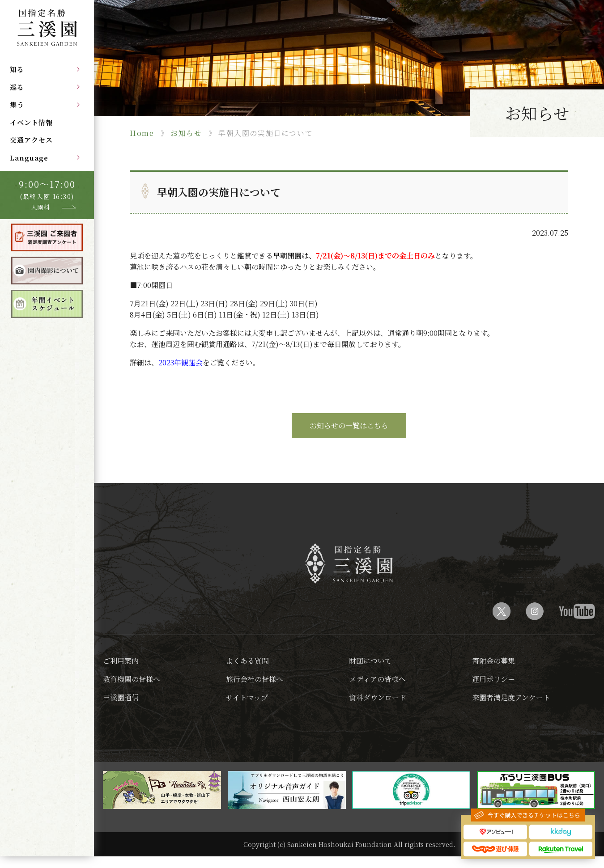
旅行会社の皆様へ (255, 679)
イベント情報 (31, 122)
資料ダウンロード (378, 697)
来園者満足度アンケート (511, 697)
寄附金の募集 (493, 661)
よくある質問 (247, 661)
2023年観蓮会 (181, 362)
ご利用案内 (121, 661)
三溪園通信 (121, 697)
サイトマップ (247, 697)
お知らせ (186, 133)
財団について (370, 661)
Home (142, 133)
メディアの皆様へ (377, 679)
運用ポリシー (493, 679)
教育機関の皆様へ (132, 679)
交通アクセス (31, 140)
